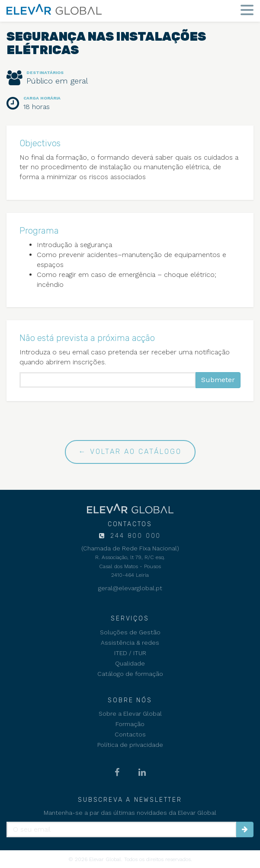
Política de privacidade (130, 745)
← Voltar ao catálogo (130, 452)
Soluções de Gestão (130, 632)
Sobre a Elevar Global (130, 714)
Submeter (218, 380)
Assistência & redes (130, 643)
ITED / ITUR (130, 653)
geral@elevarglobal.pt (130, 588)
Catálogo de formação (130, 674)
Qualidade (130, 663)
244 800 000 (135, 536)
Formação (130, 724)
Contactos (130, 734)
